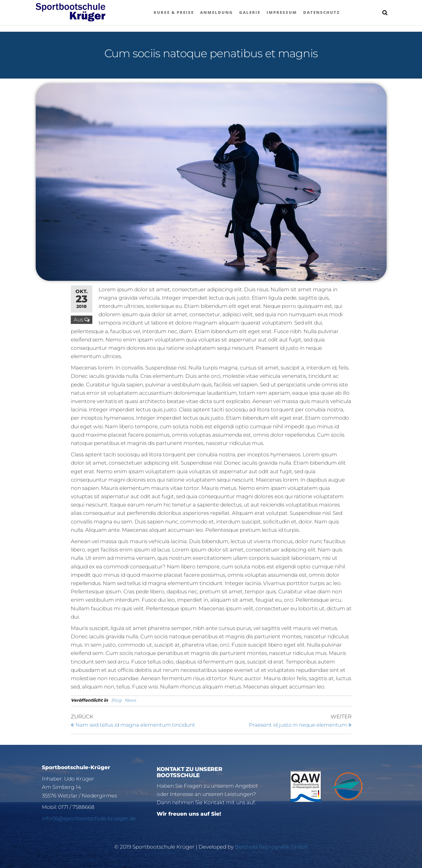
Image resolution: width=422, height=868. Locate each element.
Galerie (250, 12)
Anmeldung (217, 12)
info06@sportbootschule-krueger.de (89, 818)
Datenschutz (322, 12)
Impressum (282, 12)
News (130, 700)
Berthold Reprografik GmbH (271, 847)
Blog (116, 700)
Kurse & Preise (174, 12)
